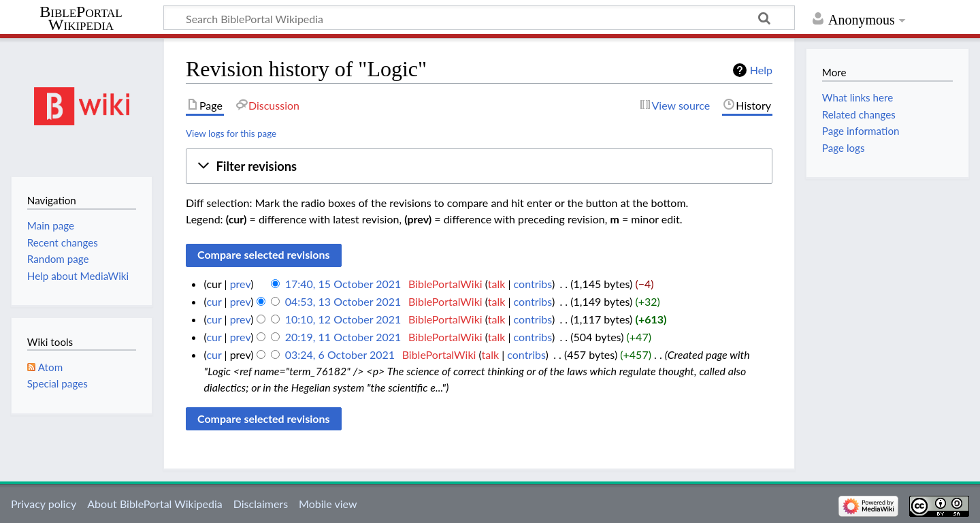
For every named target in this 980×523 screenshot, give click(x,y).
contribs (533, 284)
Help (761, 70)
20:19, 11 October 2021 (343, 337)
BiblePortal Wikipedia (81, 18)
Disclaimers (261, 504)
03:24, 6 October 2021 (340, 354)
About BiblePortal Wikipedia (154, 504)
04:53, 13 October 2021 (343, 301)
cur (214, 301)
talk (497, 284)
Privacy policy (44, 504)
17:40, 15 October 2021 (343, 284)
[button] (479, 166)
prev (241, 284)
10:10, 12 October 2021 (343, 319)
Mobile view (328, 504)
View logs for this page (231, 133)
